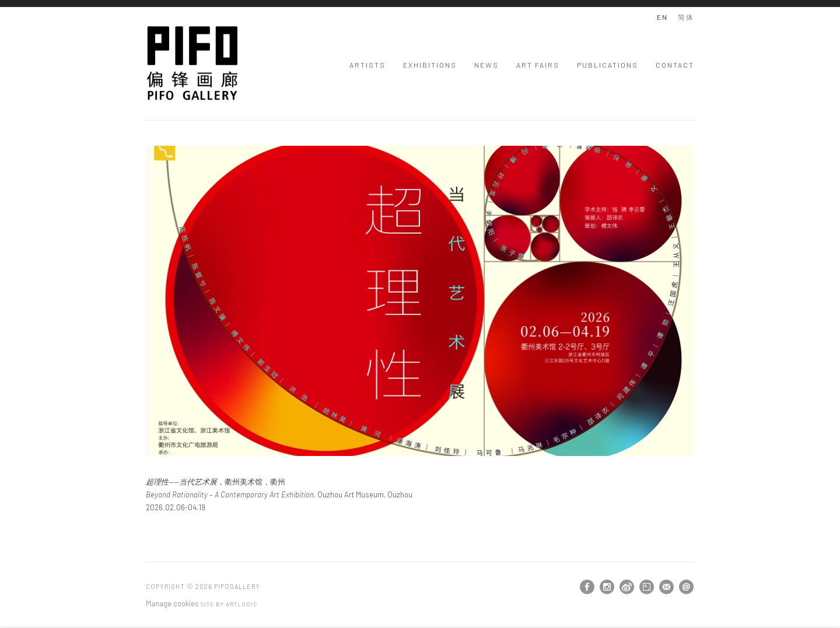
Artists (367, 65)
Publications (608, 65)
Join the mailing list (666, 587)
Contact (675, 65)
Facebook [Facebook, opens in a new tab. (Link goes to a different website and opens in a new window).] (587, 587)
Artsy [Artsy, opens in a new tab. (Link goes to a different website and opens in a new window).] (647, 587)
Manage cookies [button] (172, 604)
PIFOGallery (192, 63)
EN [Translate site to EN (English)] (662, 17)
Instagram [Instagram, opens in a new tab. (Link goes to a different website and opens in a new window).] (607, 587)
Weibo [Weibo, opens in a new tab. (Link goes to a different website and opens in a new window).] (627, 587)
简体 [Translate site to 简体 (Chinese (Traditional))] (686, 17)
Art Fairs (538, 65)
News (487, 65)
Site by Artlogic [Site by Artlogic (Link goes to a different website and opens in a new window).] (229, 604)
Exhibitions (430, 65)
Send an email (686, 587)
